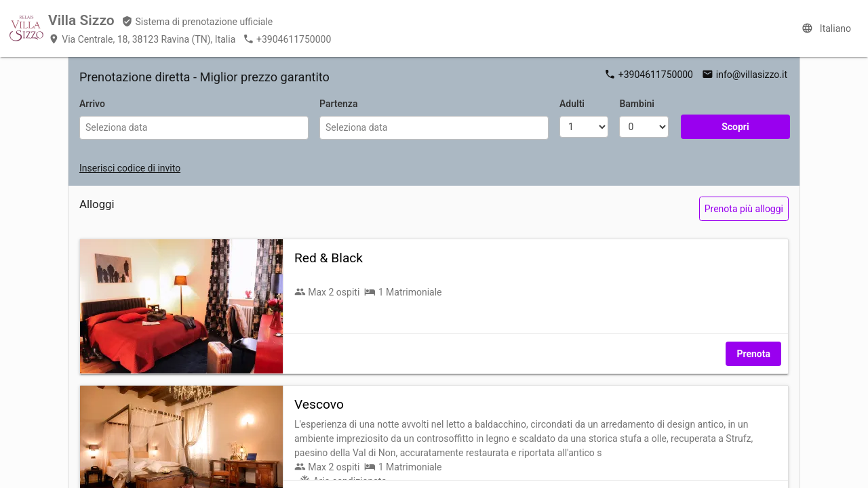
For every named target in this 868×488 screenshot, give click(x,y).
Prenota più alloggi (744, 209)
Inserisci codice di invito (130, 168)
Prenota (753, 354)
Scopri (735, 127)
